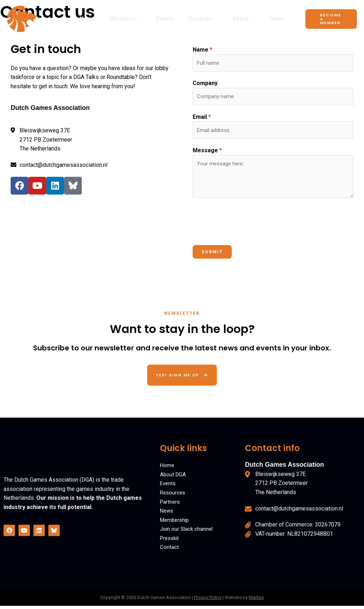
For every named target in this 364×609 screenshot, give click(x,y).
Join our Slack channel (188, 532)
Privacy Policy (208, 601)
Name (202, 50)
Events (168, 487)
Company (205, 84)
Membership (176, 523)
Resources (173, 496)
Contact (169, 550)
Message (207, 153)
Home (167, 469)
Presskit (171, 541)
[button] (143, 19)
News (167, 514)
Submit (212, 255)
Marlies (256, 601)
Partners (171, 505)
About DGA (173, 478)
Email (202, 119)
